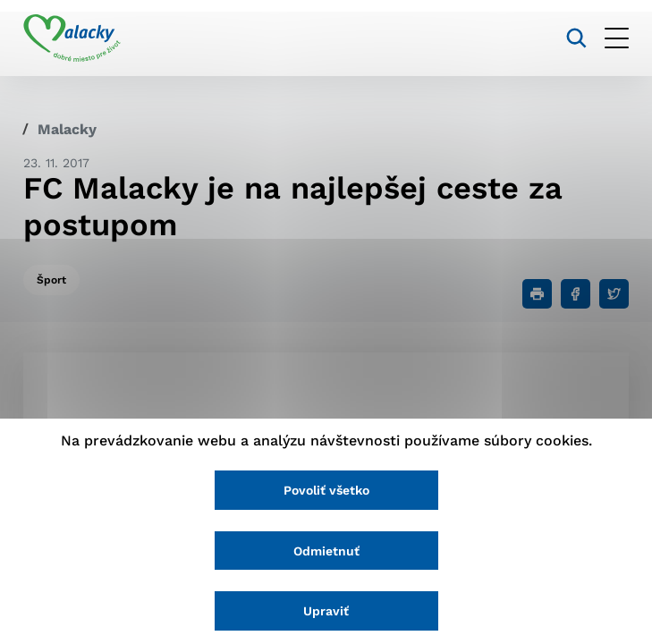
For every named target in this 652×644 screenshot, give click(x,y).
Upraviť (326, 611)
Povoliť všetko (326, 490)
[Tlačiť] (537, 294)
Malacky (67, 129)
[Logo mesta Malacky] (72, 38)
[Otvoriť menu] (617, 38)
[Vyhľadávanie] (576, 38)
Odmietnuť (326, 551)
